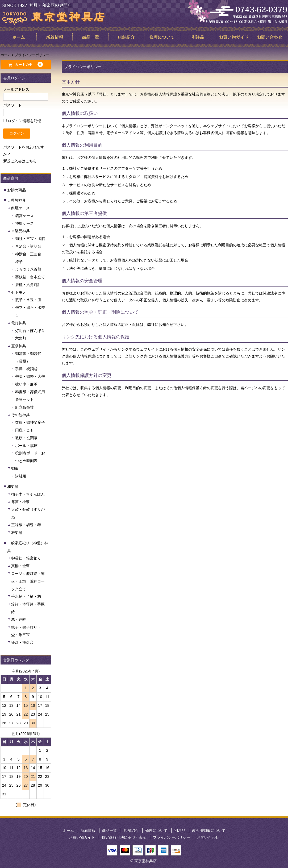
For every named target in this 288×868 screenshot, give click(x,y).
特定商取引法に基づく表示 (124, 837)
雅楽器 (17, 533)
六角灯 (21, 338)
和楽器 (13, 487)
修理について (156, 830)
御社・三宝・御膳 (30, 239)
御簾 (15, 468)
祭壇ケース (20, 208)
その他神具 (20, 415)
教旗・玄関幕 (26, 438)
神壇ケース (24, 223)
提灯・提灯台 (22, 642)
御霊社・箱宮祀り (26, 558)
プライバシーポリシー (172, 837)
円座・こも (24, 430)
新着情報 (88, 830)
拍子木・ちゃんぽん (28, 494)
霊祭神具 (19, 346)
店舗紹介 (131, 830)
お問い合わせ (208, 837)
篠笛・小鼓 (20, 502)
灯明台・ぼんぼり (30, 331)
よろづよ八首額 (28, 269)
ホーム (68, 830)
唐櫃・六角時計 (28, 285)
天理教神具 (16, 200)
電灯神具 (19, 323)
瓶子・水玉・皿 (28, 300)
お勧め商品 (16, 190)
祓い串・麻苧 (26, 384)
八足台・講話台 (28, 246)
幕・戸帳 (19, 620)
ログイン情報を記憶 (22, 121)
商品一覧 (110, 830)
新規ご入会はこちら (20, 161)
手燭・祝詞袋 (26, 369)
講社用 (21, 476)
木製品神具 (20, 231)
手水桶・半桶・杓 (26, 596)
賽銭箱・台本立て (30, 277)
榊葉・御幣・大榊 (30, 376)
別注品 (180, 830)
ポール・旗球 (26, 446)
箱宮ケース (24, 216)
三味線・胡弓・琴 (26, 525)
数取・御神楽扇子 (30, 422)
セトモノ (19, 292)
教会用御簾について (209, 830)
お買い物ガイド (82, 837)
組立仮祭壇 (24, 407)
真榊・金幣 (20, 566)
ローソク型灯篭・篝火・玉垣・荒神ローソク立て (28, 581)
